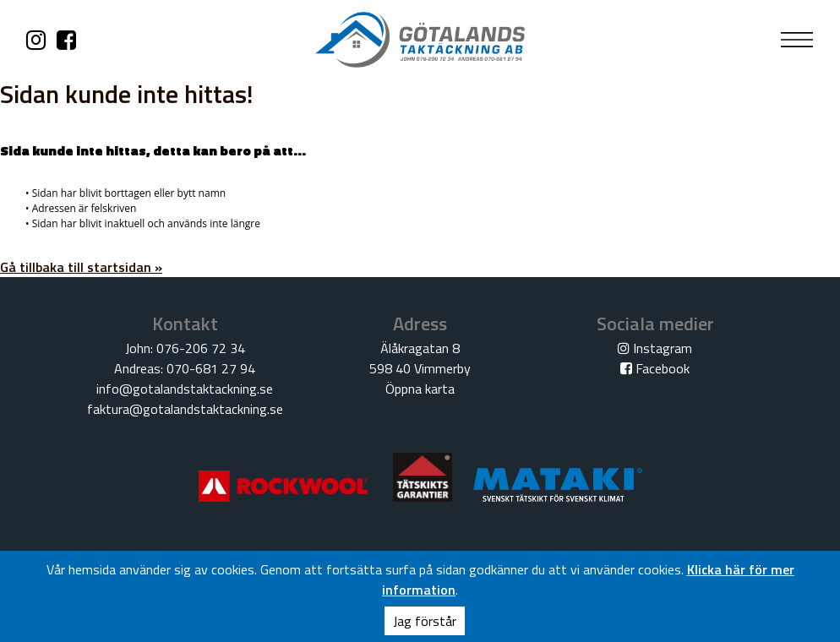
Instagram (655, 348)
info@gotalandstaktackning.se (185, 389)
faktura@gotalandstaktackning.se (185, 409)
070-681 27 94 (211, 368)
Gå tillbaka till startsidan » (81, 267)
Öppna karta (420, 389)
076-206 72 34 (201, 348)
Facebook (655, 368)
